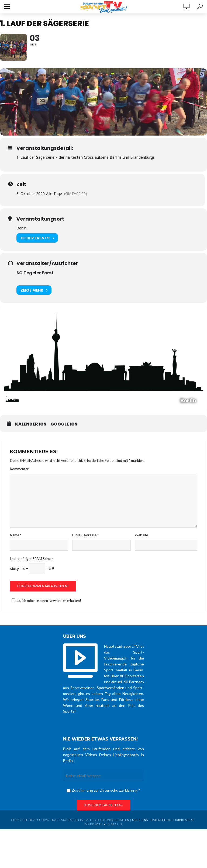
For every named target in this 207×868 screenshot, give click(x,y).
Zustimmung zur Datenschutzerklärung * (103, 790)
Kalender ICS (31, 424)
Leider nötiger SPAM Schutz (32, 559)
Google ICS (64, 424)
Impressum (184, 820)
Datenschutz (162, 820)
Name (16, 535)
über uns (140, 820)
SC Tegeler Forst (35, 273)
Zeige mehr (34, 290)
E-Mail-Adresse (85, 535)
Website (141, 535)
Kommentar (20, 469)
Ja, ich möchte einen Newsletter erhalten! (46, 601)
